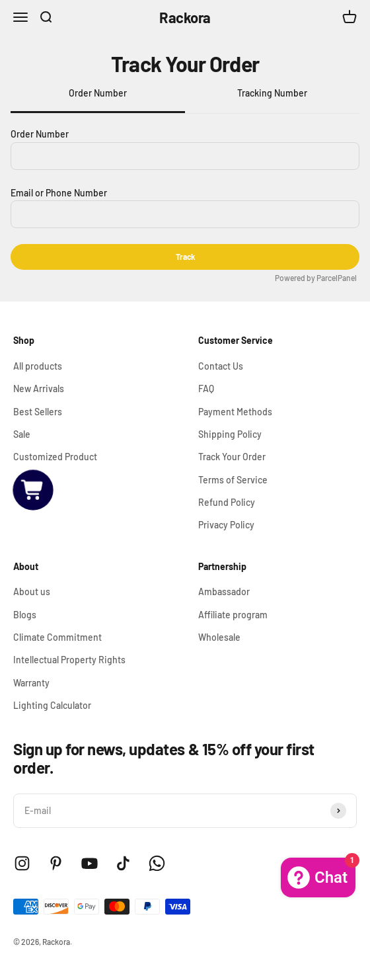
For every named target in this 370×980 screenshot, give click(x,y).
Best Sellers (38, 412)
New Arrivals (39, 388)
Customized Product (55, 457)
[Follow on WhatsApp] (157, 863)
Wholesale (219, 637)
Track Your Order (232, 457)
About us (32, 592)
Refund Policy (227, 502)
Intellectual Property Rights (69, 660)
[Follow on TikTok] (123, 863)
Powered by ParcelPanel (316, 278)
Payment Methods (235, 412)
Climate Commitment (57, 637)
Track (185, 257)
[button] (33, 490)
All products (38, 366)
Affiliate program (233, 615)
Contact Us (221, 366)
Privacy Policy (226, 525)
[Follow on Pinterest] (56, 863)
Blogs (25, 615)
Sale (22, 434)
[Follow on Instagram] (22, 863)
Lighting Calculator (52, 705)
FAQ (206, 388)
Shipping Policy (230, 434)
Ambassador (224, 592)
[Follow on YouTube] (90, 863)
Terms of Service (233, 480)
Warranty (31, 683)
